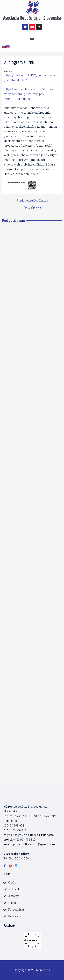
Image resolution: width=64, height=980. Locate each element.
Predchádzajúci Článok (32, 200)
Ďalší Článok (32, 208)
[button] (32, 38)
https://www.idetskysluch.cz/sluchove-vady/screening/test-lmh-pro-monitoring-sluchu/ (30, 94)
